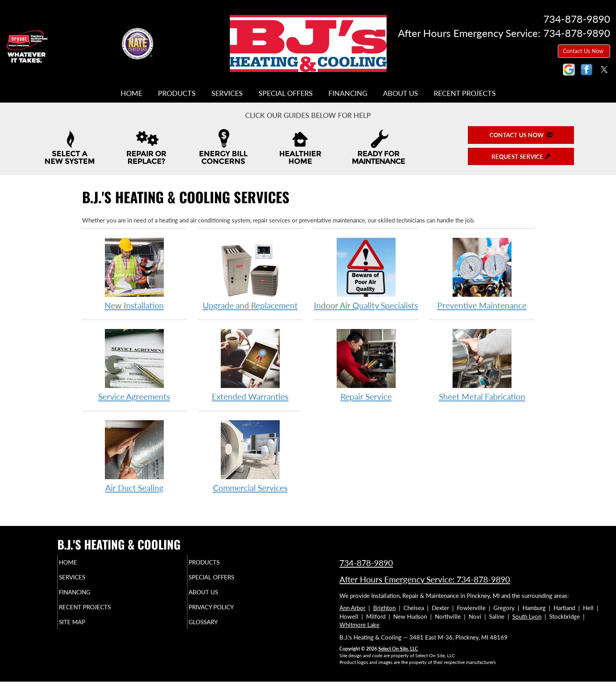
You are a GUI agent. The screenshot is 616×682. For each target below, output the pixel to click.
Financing (348, 93)
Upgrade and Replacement (250, 273)
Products (177, 93)
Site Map (85, 629)
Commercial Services (250, 456)
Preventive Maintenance (482, 273)
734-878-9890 (366, 563)
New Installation (134, 273)
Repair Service (366, 365)
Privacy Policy (226, 612)
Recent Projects (465, 93)
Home (131, 93)
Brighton (384, 608)
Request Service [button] (521, 156)
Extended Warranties (250, 365)
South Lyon (527, 616)
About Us (401, 93)
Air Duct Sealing (134, 456)
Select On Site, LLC (398, 649)
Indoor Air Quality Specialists (366, 273)
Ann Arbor (352, 608)
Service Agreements (134, 365)
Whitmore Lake (359, 625)
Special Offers (286, 93)
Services (227, 93)
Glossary (217, 629)
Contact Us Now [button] (584, 51)
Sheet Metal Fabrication (482, 365)
